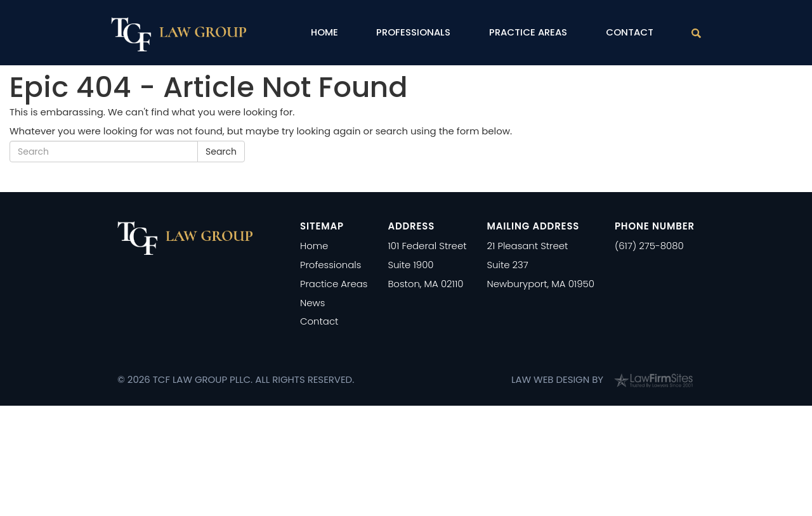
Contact (630, 32)
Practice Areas (528, 32)
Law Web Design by (557, 379)
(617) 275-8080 (649, 246)
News (312, 303)
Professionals (413, 32)
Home (324, 32)
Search (221, 152)
